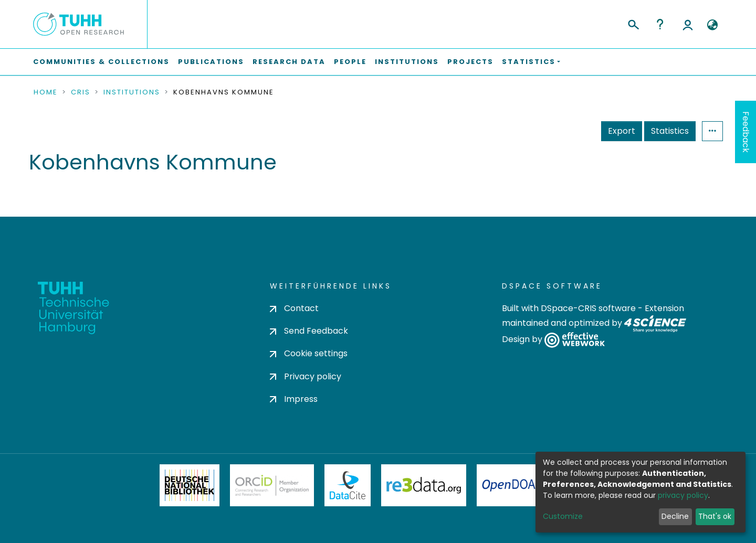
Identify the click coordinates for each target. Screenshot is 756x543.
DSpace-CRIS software (588, 308)
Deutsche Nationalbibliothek (190, 485)
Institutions (407, 62)
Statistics (670, 131)
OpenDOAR (512, 485)
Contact (294, 308)
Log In (688, 24)
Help (660, 24)
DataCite (348, 485)
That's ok (715, 516)
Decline (675, 516)
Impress (294, 399)
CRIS (81, 92)
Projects (470, 62)
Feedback (746, 132)
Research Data (289, 62)
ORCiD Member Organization (272, 485)
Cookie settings (309, 353)
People (350, 62)
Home (46, 92)
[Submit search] (633, 23)
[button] (712, 25)
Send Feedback (309, 331)
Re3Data (424, 485)
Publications (211, 62)
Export (622, 131)
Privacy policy (306, 376)
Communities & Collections (101, 62)
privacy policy (683, 495)
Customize (563, 516)
